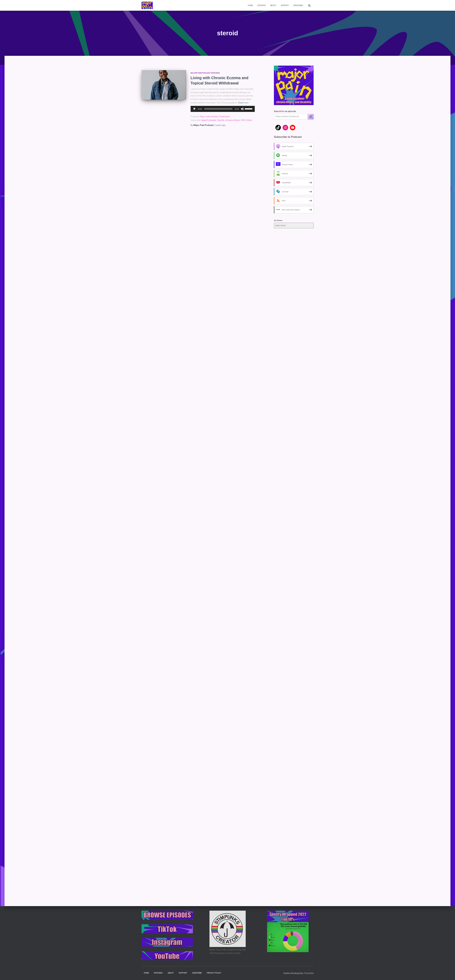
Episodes (262, 5)
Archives (278, 220)
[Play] (195, 109)
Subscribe (298, 5)
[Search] (311, 117)
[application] (223, 109)
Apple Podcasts (209, 120)
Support (285, 5)
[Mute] (242, 109)
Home (250, 5)
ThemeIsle (309, 973)
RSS (244, 120)
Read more (243, 103)
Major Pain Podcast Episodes (205, 73)
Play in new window (209, 117)
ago (220, 125)
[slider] (218, 109)
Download (224, 117)
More (250, 120)
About (273, 5)
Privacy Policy (214, 973)
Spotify (221, 120)
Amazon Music (233, 120)
